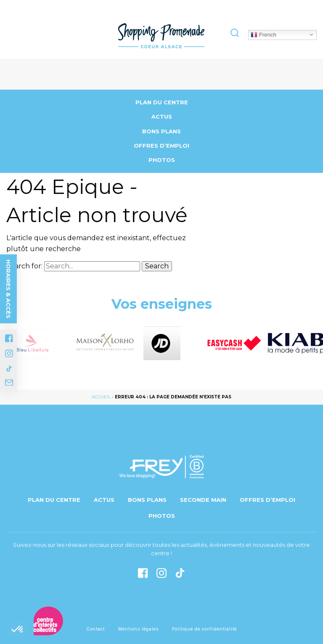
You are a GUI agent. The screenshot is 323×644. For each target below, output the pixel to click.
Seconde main (203, 500)
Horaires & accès (8, 289)
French (263, 34)
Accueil (101, 397)
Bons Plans (161, 131)
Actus (162, 117)
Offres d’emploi (161, 146)
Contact (95, 629)
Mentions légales (138, 629)
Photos (162, 160)
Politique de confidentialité (204, 629)
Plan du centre (162, 102)
